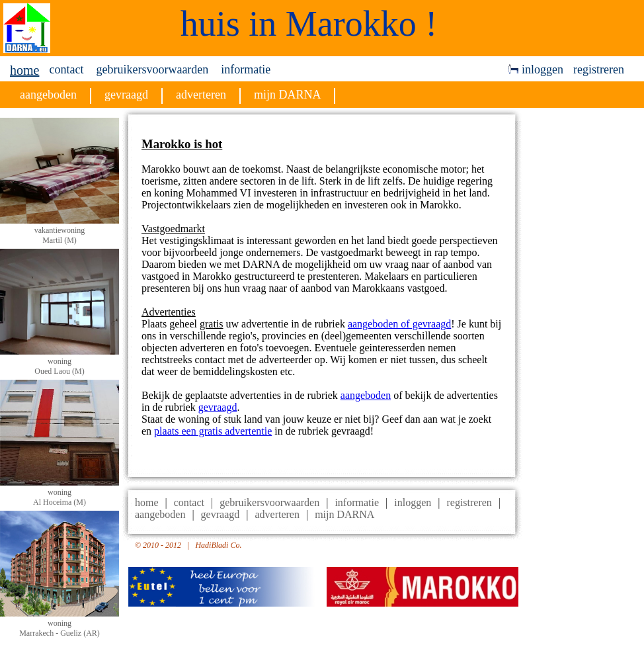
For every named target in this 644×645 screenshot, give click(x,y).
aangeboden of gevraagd (399, 324)
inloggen (536, 69)
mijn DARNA (344, 514)
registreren (599, 69)
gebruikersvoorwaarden (152, 69)
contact (66, 69)
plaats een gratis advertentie (213, 431)
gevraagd (218, 407)
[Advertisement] (586, 313)
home (24, 70)
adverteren (277, 514)
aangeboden (366, 395)
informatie (246, 69)
